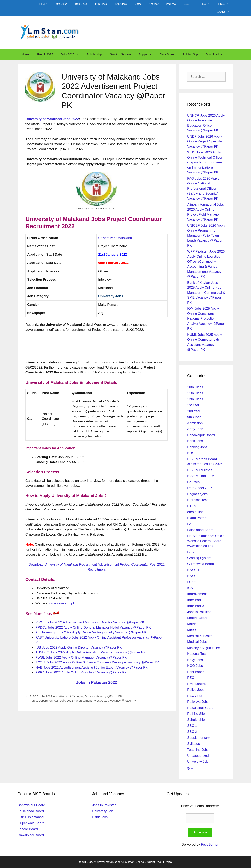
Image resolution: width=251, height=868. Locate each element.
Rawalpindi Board (200, 708)
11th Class (101, 4)
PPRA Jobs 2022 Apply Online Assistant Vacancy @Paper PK (81, 672)
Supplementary (198, 738)
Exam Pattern (197, 518)
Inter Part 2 (196, 606)
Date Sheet (167, 54)
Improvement (197, 594)
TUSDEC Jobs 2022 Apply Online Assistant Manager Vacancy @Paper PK (90, 652)
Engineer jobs (197, 494)
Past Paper (196, 672)
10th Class (81, 4)
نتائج (190, 768)
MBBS (192, 630)
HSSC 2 (193, 576)
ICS (190, 588)
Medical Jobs (197, 642)
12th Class (121, 4)
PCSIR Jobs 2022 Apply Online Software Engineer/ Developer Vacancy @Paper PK (97, 662)
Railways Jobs (198, 702)
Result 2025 (45, 54)
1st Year (154, 4)
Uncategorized (198, 756)
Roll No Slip (190, 54)
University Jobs (111, 296)
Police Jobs (196, 690)
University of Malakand (115, 238)
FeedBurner (210, 845)
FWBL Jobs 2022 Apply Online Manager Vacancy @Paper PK (81, 657)
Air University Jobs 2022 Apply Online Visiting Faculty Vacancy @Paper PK (91, 632)
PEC (46, 4)
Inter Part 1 (196, 600)
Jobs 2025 (72, 54)
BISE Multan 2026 (201, 476)
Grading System (120, 54)
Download (216, 54)
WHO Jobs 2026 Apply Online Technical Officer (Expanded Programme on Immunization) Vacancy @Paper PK (205, 162)
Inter (208, 4)
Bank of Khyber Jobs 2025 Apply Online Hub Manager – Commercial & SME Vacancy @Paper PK (206, 293)
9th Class (62, 4)
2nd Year (171, 4)
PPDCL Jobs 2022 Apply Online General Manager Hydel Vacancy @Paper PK (93, 627)
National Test (197, 654)
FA (189, 524)
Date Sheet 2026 (200, 488)
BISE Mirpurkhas (200, 470)
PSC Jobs (195, 696)
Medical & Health (200, 636)
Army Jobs (195, 429)
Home (25, 54)
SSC (191, 4)
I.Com (192, 582)
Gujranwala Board (201, 564)
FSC (191, 552)
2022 (75, 119)
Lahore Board (197, 618)
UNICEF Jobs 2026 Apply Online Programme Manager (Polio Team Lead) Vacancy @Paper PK (206, 235)
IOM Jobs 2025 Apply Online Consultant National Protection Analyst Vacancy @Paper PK (206, 319)
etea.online (195, 512)
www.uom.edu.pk (62, 603)
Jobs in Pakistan (199, 612)
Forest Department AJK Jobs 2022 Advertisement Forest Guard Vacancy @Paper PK (83, 701)
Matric (138, 4)
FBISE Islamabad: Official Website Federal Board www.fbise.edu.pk (206, 541)
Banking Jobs (197, 447)
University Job (198, 762)
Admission (195, 423)
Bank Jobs (195, 441)
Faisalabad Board (200, 530)
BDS (191, 453)
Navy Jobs (195, 660)
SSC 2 (192, 732)
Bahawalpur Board (201, 435)
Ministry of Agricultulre (204, 648)
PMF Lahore (196, 684)
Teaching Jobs (198, 750)
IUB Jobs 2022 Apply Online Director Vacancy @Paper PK (79, 647)
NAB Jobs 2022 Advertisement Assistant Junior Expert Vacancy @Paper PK (92, 668)
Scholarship (94, 54)
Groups (225, 12)
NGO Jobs (195, 666)
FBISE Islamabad (31, 817)
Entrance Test (197, 500)
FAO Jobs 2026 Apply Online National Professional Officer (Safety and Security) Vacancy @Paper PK (203, 189)
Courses (193, 482)
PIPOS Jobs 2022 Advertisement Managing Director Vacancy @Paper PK (90, 622)
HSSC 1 (193, 570)
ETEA (192, 506)
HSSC (226, 4)
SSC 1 (192, 726)
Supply (147, 54)
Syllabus (194, 744)
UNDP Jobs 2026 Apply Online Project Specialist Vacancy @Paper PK (205, 141)
